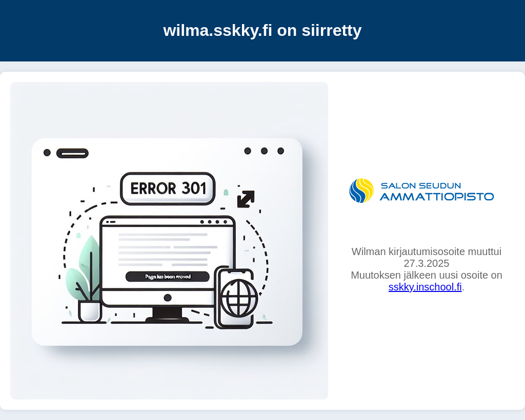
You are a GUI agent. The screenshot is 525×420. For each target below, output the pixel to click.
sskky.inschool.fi (425, 287)
